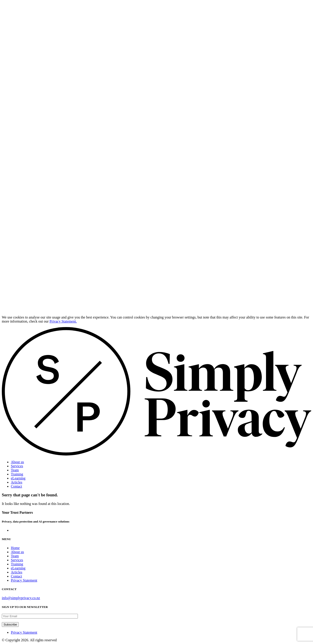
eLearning (18, 478)
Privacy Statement (24, 580)
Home (15, 548)
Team (15, 470)
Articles (17, 482)
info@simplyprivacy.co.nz (21, 598)
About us (17, 462)
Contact (16, 486)
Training (17, 474)
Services (17, 466)
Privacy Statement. (63, 321)
